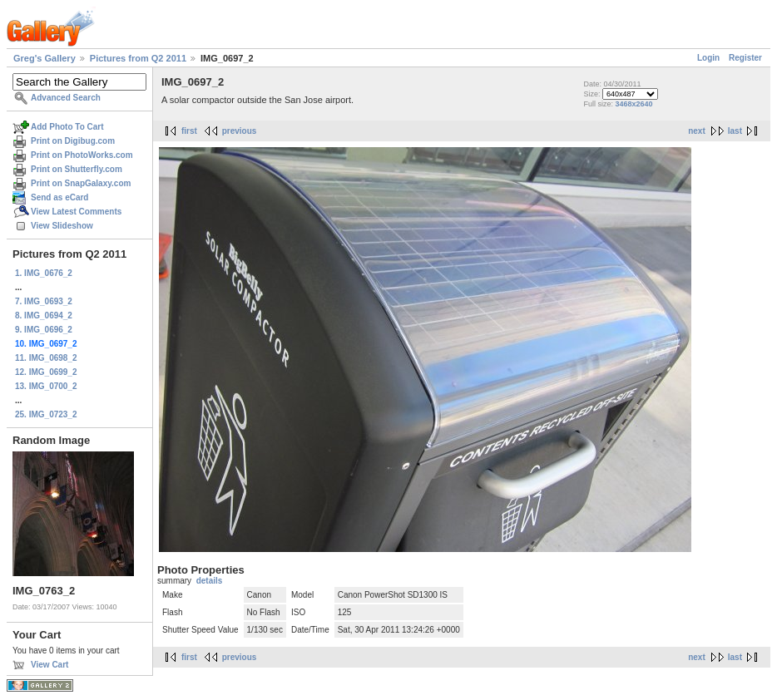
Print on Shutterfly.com (77, 169)
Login (708, 58)
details (210, 581)
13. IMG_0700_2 (46, 386)
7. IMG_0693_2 (44, 301)
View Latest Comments (76, 212)
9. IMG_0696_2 (44, 330)
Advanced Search (66, 98)
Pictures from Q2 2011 (138, 58)
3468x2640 (633, 104)
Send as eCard (59, 197)
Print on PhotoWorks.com (82, 155)
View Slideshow (62, 226)
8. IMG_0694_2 (44, 315)
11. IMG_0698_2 (46, 358)
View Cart (49, 665)
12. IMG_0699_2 (46, 372)
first (189, 131)
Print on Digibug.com (73, 141)
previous (240, 131)
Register (745, 58)
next (697, 131)
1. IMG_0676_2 (44, 273)
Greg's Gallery (45, 58)
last (735, 131)
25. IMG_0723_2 (46, 414)
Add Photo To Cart (67, 127)
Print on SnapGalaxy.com (81, 183)
